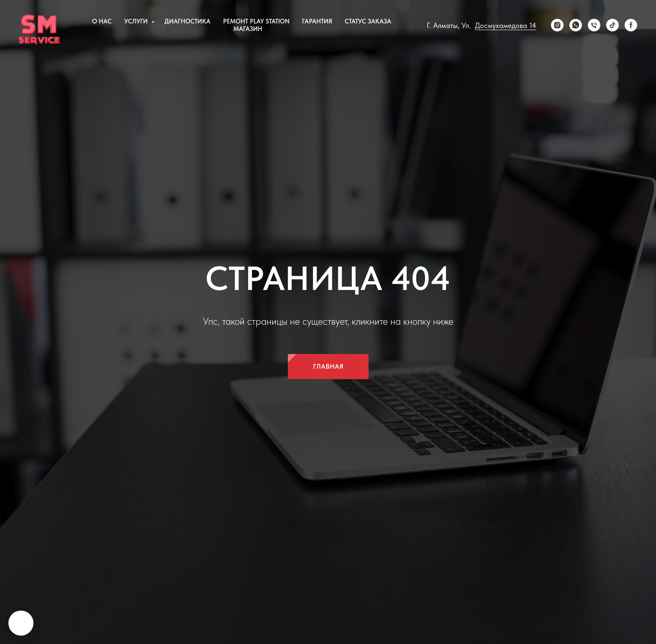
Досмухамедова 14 (506, 25)
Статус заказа (368, 21)
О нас (102, 21)
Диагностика (187, 21)
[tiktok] (612, 25)
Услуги (137, 21)
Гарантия (317, 21)
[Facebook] (631, 25)
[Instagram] (557, 25)
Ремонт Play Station (256, 21)
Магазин (248, 29)
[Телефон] (594, 25)
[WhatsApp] (576, 25)
